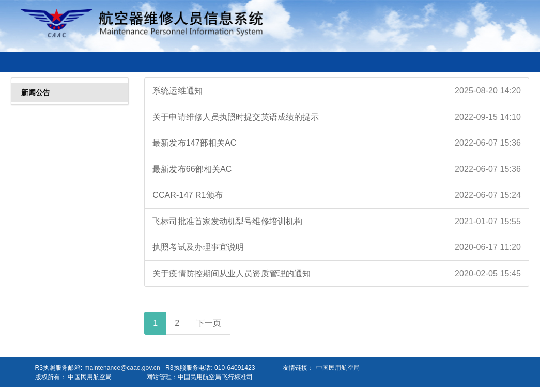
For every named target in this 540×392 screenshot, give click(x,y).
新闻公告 (36, 92)
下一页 (209, 323)
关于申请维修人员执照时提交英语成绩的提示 (337, 117)
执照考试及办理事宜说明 (337, 247)
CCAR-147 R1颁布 (337, 195)
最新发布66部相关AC (337, 169)
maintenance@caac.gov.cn (122, 368)
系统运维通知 (337, 91)
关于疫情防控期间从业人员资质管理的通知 (337, 274)
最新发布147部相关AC (337, 143)
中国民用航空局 (338, 368)
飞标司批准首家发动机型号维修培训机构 (337, 222)
